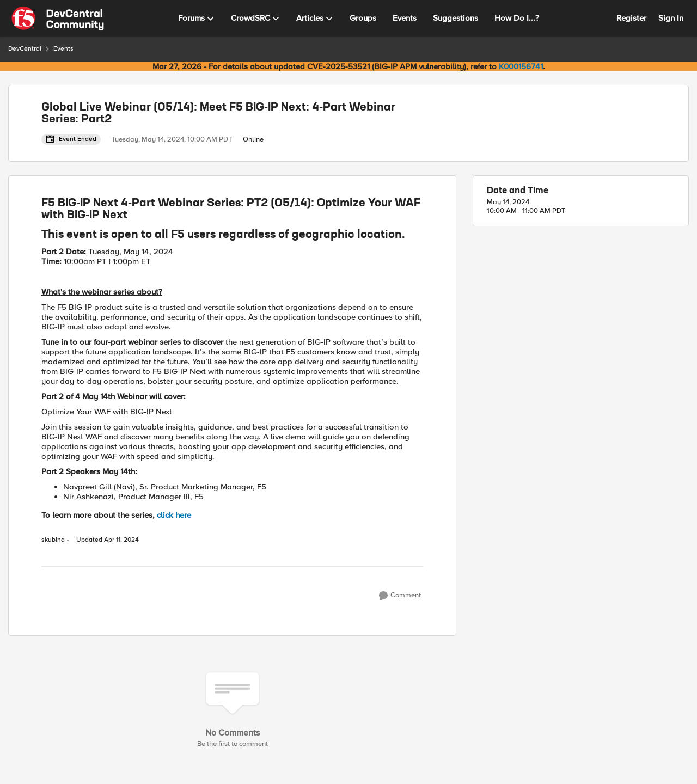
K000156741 (521, 66)
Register (631, 18)
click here (174, 515)
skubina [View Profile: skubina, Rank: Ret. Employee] (53, 540)
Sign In (671, 18)
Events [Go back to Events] (63, 49)
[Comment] (400, 596)
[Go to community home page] (58, 19)
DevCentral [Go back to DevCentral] (25, 49)
